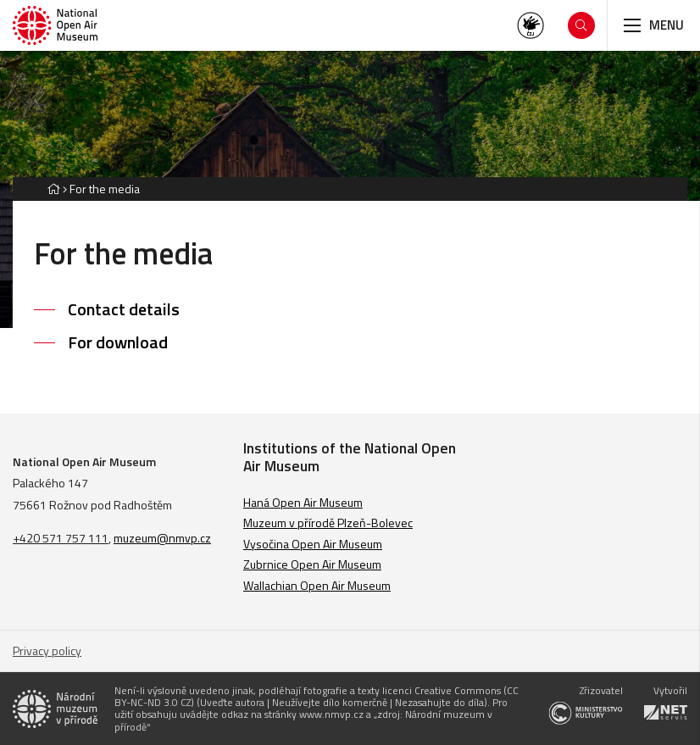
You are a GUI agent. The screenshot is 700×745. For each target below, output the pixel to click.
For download (118, 342)
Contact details (124, 309)
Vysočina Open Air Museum (313, 544)
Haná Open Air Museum (303, 502)
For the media (105, 189)
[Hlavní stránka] (53, 189)
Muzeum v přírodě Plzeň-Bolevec (328, 523)
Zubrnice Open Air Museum (312, 564)
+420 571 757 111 (61, 538)
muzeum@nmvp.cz (162, 538)
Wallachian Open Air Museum (317, 585)
